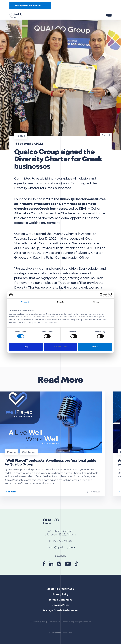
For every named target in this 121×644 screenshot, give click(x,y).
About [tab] (96, 302)
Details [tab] (61, 302)
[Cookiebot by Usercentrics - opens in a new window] (102, 295)
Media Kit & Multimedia (60, 589)
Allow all (95, 347)
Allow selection (60, 347)
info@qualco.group (62, 547)
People (11, 452)
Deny (26, 347)
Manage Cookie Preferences (61, 610)
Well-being (29, 452)
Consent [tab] (25, 302)
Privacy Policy (60, 594)
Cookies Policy (60, 605)
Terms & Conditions (60, 600)
